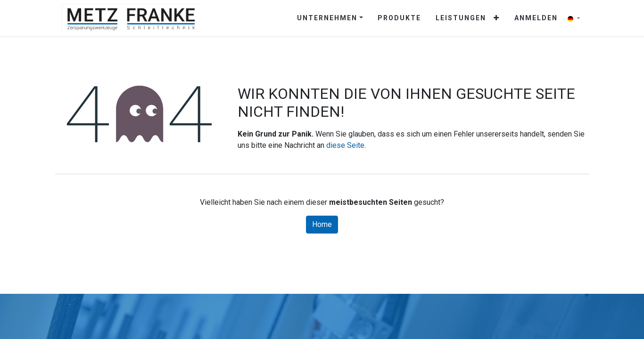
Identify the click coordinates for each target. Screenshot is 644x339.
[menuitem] (399, 18)
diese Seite (345, 145)
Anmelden (536, 18)
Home (322, 224)
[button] (497, 18)
